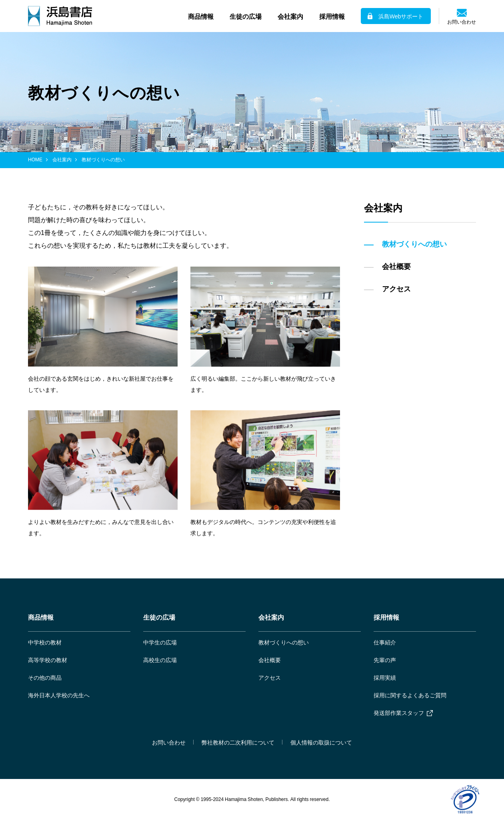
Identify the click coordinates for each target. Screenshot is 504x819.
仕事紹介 (385, 642)
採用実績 (385, 677)
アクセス (270, 677)
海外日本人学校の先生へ (59, 695)
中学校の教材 (45, 642)
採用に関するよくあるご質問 (410, 695)
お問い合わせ (462, 21)
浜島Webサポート (401, 16)
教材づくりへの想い (284, 642)
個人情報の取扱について (321, 742)
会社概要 (270, 660)
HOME (35, 160)
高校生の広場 (160, 660)
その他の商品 (45, 677)
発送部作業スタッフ (399, 713)
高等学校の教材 (48, 660)
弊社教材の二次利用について (238, 742)
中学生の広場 (160, 642)
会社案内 (62, 160)
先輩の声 (385, 660)
